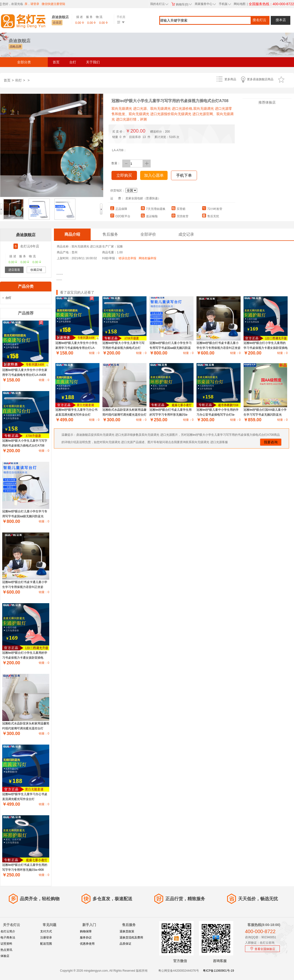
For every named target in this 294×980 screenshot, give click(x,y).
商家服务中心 (205, 4)
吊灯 (18, 80)
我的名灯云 (159, 4)
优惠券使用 (87, 944)
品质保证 (125, 944)
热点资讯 (6, 950)
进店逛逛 (14, 270)
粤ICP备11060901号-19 (218, 971)
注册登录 (46, 938)
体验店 (5, 956)
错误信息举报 (127, 258)
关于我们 (93, 62)
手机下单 (184, 175)
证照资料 (6, 944)
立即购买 (124, 175)
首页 (56, 62)
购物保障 (86, 931)
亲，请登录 (32, 4)
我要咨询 (271, 442)
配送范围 (46, 944)
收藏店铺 (36, 270)
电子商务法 (8, 938)
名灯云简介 (8, 931)
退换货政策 (127, 931)
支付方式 (46, 931)
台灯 (73, 62)
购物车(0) (182, 4)
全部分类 (24, 62)
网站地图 (240, 4)
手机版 (224, 4)
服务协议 (86, 938)
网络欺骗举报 (147, 258)
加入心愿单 (154, 175)
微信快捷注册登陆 (53, 4)
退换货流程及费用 (131, 938)
